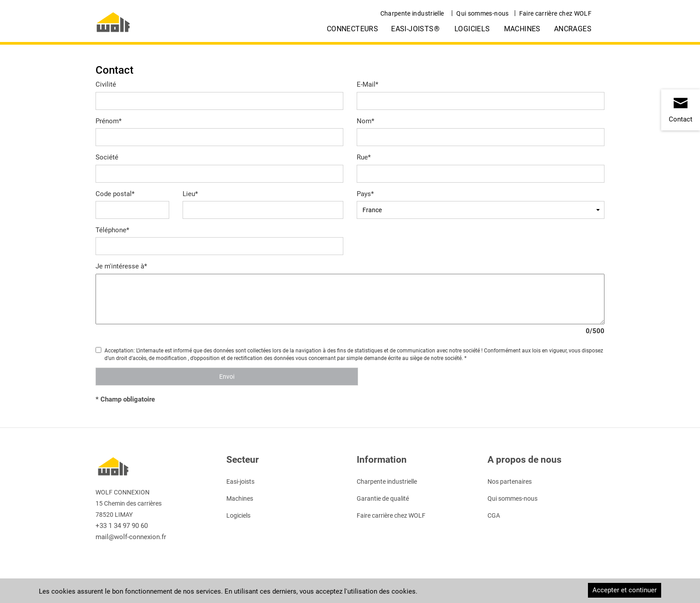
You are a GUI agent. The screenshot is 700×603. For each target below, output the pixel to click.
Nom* (365, 121)
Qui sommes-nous (482, 13)
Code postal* (115, 194)
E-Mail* (367, 84)
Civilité (106, 84)
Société (107, 157)
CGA (494, 515)
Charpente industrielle (412, 13)
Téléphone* (112, 230)
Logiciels (472, 29)
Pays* (365, 194)
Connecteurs (352, 29)
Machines (522, 29)
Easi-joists (240, 482)
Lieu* (190, 194)
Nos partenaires (510, 482)
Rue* (364, 157)
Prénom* (108, 121)
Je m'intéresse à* (121, 266)
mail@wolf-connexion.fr (131, 537)
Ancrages (573, 29)
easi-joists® (415, 29)
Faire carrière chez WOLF (555, 13)
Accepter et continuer (625, 590)
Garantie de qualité (383, 498)
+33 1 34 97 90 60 (122, 526)
